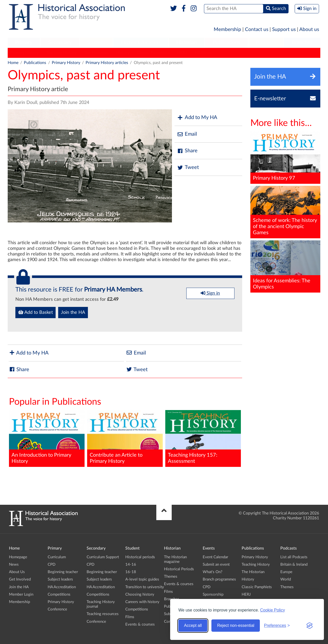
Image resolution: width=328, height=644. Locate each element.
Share (187, 151)
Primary (24, 42)
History (123, 53)
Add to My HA (197, 118)
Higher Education (141, 42)
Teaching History (61, 53)
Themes (171, 577)
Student (96, 42)
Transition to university (145, 587)
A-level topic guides (142, 579)
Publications (226, 42)
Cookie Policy (273, 610)
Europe (286, 572)
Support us (284, 30)
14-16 (131, 565)
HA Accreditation (62, 587)
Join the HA (73, 313)
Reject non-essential (236, 625)
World (286, 579)
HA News (203, 53)
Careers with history (142, 602)
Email (187, 134)
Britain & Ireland (294, 565)
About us (309, 30)
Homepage (18, 557)
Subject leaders (60, 579)
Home (13, 63)
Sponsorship (213, 594)
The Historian (96, 53)
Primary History (24, 53)
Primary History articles (107, 63)
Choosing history (140, 594)
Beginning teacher (63, 572)
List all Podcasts (294, 557)
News (14, 565)
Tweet (188, 168)
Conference (57, 609)
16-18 (131, 572)
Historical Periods (179, 569)
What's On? (213, 572)
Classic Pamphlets (153, 53)
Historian (187, 42)
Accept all (193, 625)
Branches (302, 42)
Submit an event (216, 565)
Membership (227, 30)
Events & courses (140, 624)
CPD (52, 565)
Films (130, 617)
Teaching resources (103, 614)
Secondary (60, 42)
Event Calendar (215, 557)
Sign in (210, 293)
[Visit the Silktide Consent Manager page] (310, 626)
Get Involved (20, 579)
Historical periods (140, 557)
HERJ (182, 53)
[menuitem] (24, 43)
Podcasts (266, 42)
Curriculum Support (103, 557)
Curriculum (57, 557)
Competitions (59, 594)
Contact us (257, 30)
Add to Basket (35, 312)
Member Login (21, 594)
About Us (17, 572)
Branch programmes (219, 579)
